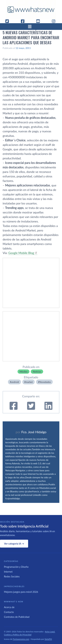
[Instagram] (55, 21)
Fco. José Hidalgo (34, 432)
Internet (8, 572)
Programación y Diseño (16, 567)
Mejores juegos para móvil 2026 (21, 592)
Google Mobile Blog (21, 253)
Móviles (23, 372)
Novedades (45, 382)
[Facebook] (24, 21)
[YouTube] (39, 21)
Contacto (9, 612)
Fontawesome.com (21, 639)
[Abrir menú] (31, 27)
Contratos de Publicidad (17, 617)
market (29, 382)
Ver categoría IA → (14, 544)
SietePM (48, 639)
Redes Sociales (12, 576)
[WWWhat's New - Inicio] (31, 10)
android (15, 382)
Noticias (37, 372)
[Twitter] (8, 21)
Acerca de (9, 607)
